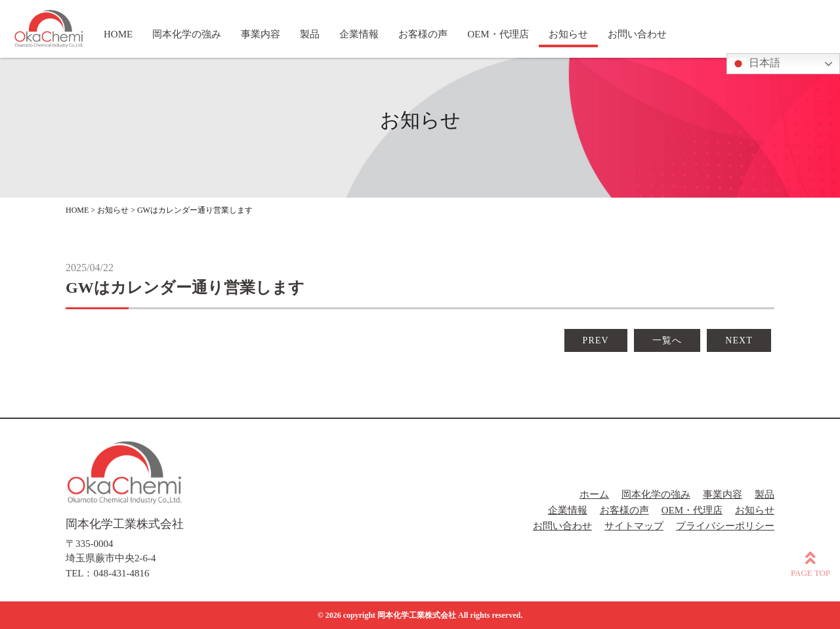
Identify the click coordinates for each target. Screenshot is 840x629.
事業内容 (723, 494)
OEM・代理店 (692, 510)
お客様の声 (624, 510)
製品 (765, 494)
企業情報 (568, 510)
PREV (596, 340)
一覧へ (667, 340)
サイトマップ (634, 526)
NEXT (739, 340)
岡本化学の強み (656, 494)
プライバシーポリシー (725, 526)
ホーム (594, 494)
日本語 (755, 64)
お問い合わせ (562, 526)
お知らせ (755, 510)
